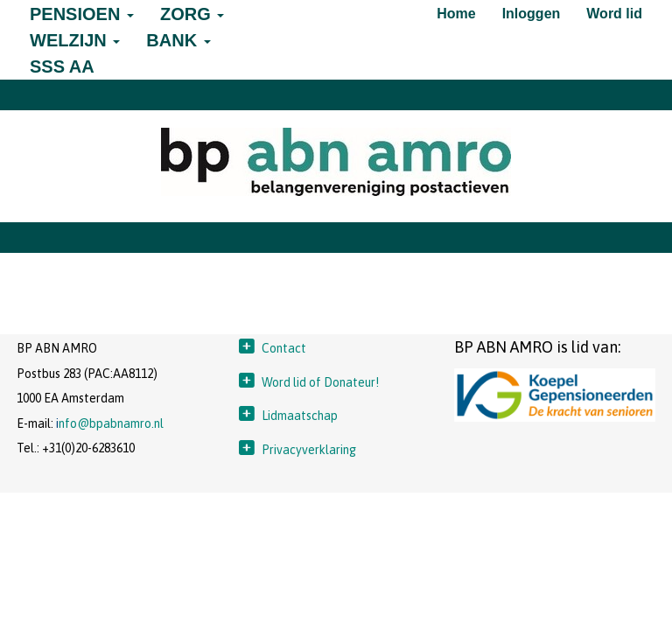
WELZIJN (75, 40)
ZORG (192, 14)
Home (456, 14)
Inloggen (532, 14)
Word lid (614, 14)
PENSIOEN (82, 14)
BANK (178, 40)
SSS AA (62, 66)
